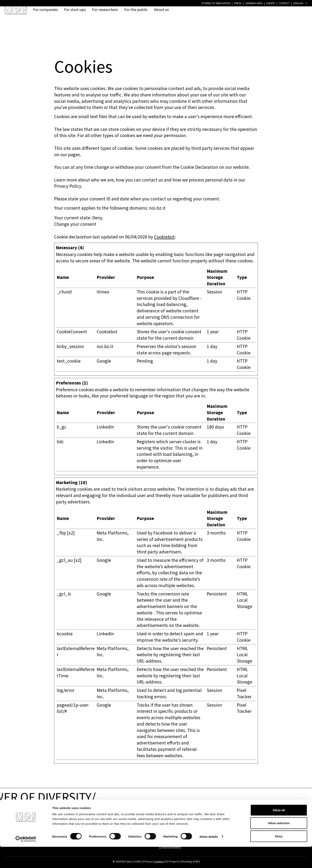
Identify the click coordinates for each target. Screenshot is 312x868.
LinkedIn (105, 427)
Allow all (279, 831)
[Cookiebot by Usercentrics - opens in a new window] (26, 860)
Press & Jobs (215, 817)
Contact (70, 817)
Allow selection (279, 844)
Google (104, 361)
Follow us (261, 817)
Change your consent (75, 224)
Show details (209, 858)
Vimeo (103, 292)
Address (23, 817)
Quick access (168, 817)
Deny (279, 857)
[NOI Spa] (16, 9)
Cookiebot (164, 237)
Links (115, 817)
